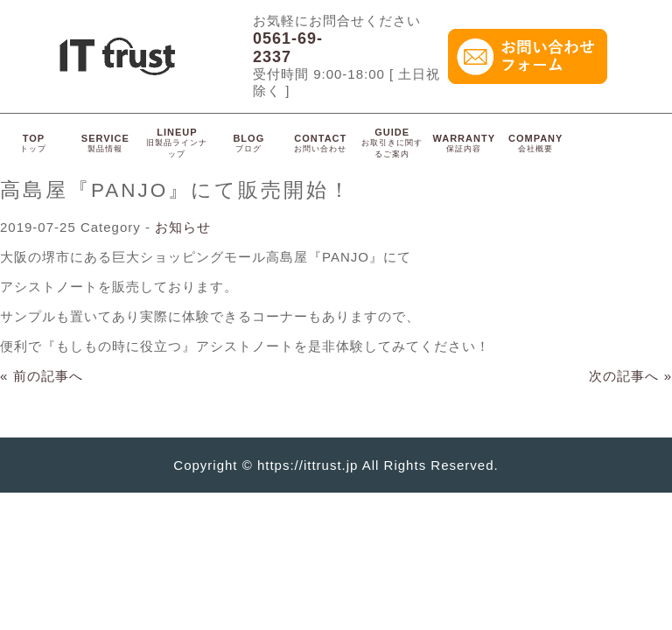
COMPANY (535, 143)
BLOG (248, 143)
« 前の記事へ (42, 376)
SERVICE (105, 143)
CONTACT (320, 143)
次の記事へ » (630, 376)
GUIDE (392, 143)
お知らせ (183, 227)
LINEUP (177, 143)
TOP (33, 143)
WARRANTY (464, 143)
